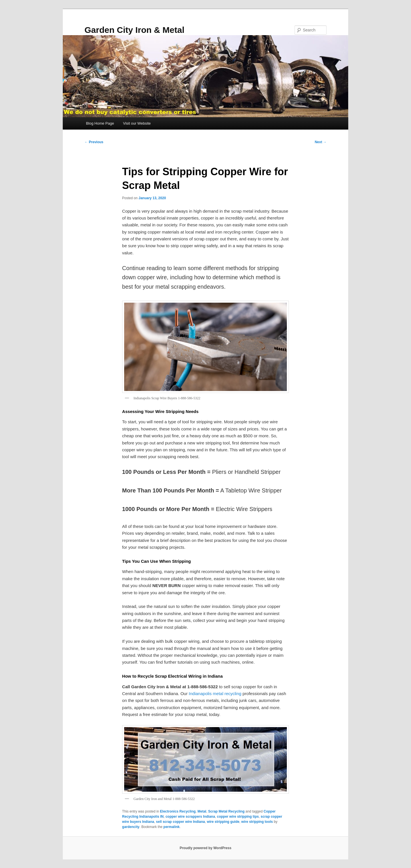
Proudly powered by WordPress (205, 848)
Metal (202, 811)
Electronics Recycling (178, 811)
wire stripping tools (257, 822)
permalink (172, 827)
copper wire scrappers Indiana (190, 817)
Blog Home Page (100, 123)
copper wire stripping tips (238, 817)
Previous (94, 142)
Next (321, 142)
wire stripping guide (223, 822)
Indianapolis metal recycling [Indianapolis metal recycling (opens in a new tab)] (215, 694)
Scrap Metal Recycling (226, 811)
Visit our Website (137, 123)
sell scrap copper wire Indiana (181, 822)
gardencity (131, 827)
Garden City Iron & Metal (134, 30)
